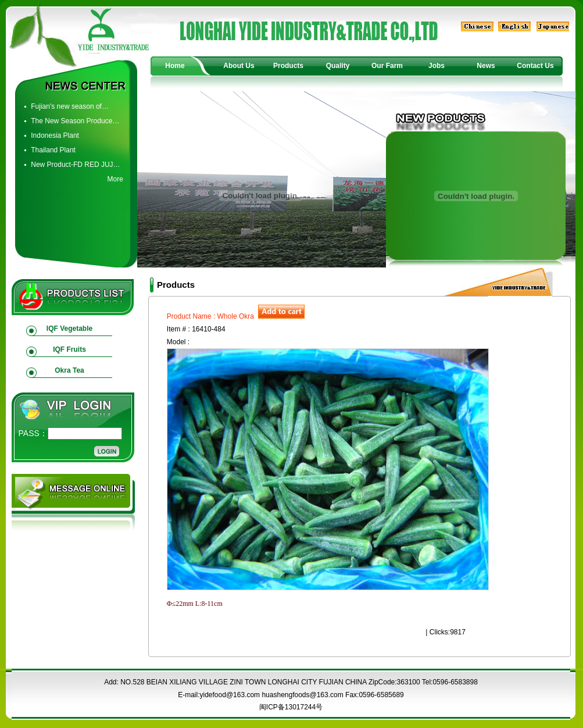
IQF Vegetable (69, 329)
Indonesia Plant (55, 135)
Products (288, 66)
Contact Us (535, 66)
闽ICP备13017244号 (291, 707)
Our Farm (387, 66)
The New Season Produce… (75, 121)
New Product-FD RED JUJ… (75, 165)
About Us (239, 66)
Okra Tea (69, 370)
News (486, 66)
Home (175, 66)
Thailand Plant (53, 150)
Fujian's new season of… (70, 106)
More (115, 179)
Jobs (437, 66)
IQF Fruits (69, 349)
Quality (338, 66)
